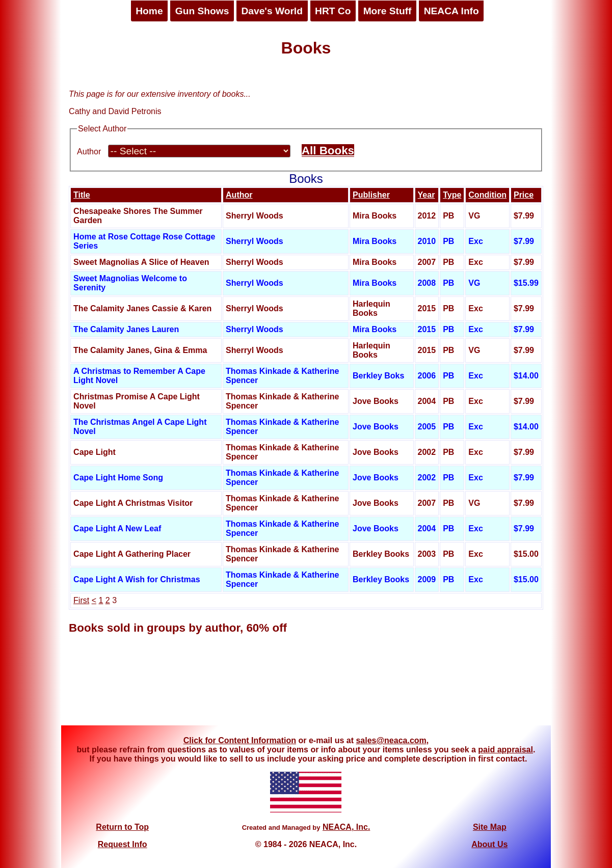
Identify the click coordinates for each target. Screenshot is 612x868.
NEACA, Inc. (346, 827)
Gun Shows (202, 11)
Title (82, 195)
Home (149, 11)
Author (89, 152)
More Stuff (388, 11)
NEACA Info (451, 11)
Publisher (371, 195)
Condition (487, 195)
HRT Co (333, 11)
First (81, 600)
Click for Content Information (240, 740)
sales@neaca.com (391, 740)
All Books (328, 151)
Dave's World (272, 11)
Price (524, 195)
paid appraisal (505, 750)
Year (427, 195)
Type (452, 195)
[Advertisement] (306, 687)
